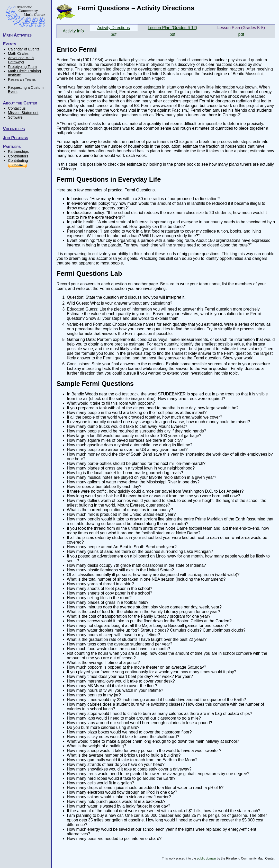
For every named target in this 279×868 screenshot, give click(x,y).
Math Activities (17, 35)
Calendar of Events (24, 49)
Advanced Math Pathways (21, 60)
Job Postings (15, 138)
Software (15, 117)
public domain (206, 858)
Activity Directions (114, 28)
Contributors (18, 156)
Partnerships (18, 152)
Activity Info (73, 31)
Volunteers (14, 129)
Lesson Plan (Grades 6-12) (172, 28)
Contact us (17, 108)
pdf (114, 34)
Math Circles (18, 54)
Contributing (18, 161)
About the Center (20, 103)
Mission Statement (23, 113)
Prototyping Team (22, 67)
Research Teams (22, 79)
